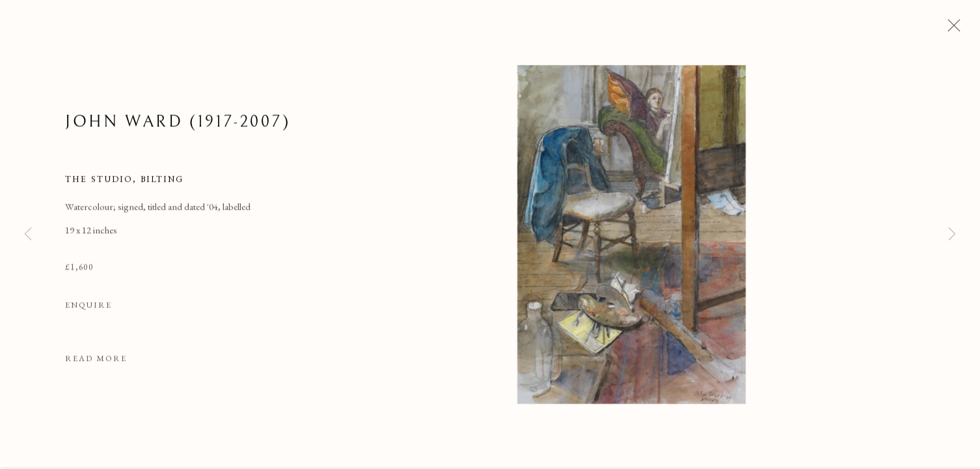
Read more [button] (96, 359)
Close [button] (951, 29)
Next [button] (952, 234)
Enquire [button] (88, 306)
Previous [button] (28, 234)
